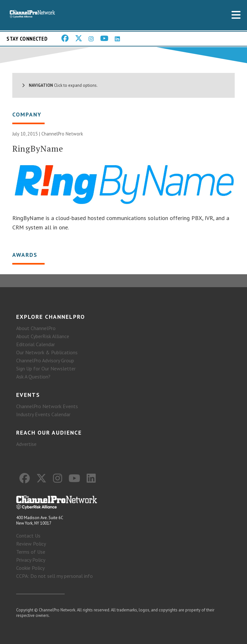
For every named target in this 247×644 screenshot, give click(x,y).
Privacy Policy (31, 560)
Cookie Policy (30, 568)
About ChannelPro (36, 328)
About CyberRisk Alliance (43, 336)
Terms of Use (31, 552)
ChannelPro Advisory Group (45, 360)
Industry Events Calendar (43, 414)
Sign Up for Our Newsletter (46, 368)
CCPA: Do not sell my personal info (54, 576)
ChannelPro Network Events (47, 406)
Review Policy (31, 544)
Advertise (26, 444)
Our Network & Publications (47, 352)
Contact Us (28, 536)
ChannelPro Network (62, 134)
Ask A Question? (33, 377)
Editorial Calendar (36, 344)
